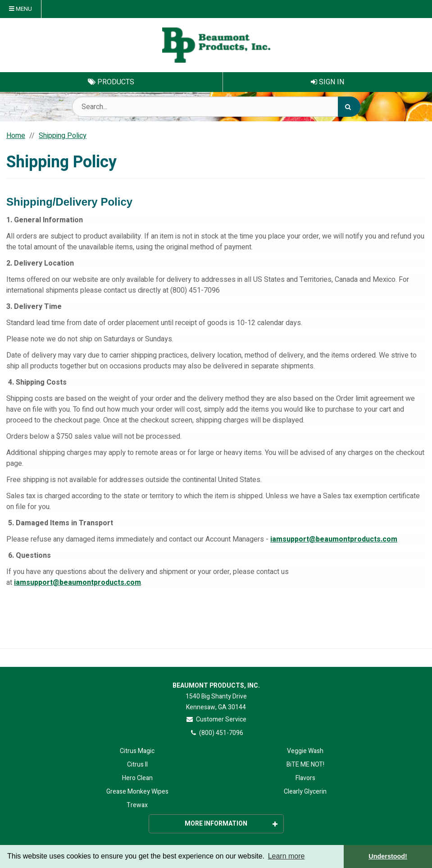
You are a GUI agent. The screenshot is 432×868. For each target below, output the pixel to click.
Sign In (327, 82)
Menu (20, 9)
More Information (231, 824)
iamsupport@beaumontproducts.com (334, 539)
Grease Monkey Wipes (137, 792)
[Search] (349, 107)
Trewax (137, 805)
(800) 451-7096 (216, 733)
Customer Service (216, 719)
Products (111, 82)
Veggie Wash (305, 751)
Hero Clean (137, 778)
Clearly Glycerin (305, 792)
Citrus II (137, 765)
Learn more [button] (286, 856)
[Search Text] (216, 107)
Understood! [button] (388, 856)
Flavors (305, 778)
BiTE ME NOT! (305, 765)
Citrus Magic (137, 751)
